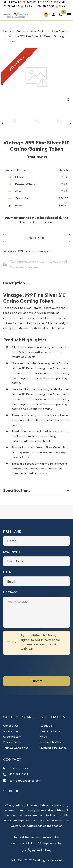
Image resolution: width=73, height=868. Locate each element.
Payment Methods (52, 742)
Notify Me (37, 238)
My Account (11, 731)
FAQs (43, 737)
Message (10, 592)
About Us (46, 726)
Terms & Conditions (16, 748)
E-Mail (8, 572)
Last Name (12, 552)
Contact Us (11, 726)
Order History (12, 737)
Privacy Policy (12, 742)
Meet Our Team (50, 731)
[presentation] (33, 666)
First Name (12, 532)
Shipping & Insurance (53, 748)
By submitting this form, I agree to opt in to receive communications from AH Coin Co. (40, 642)
